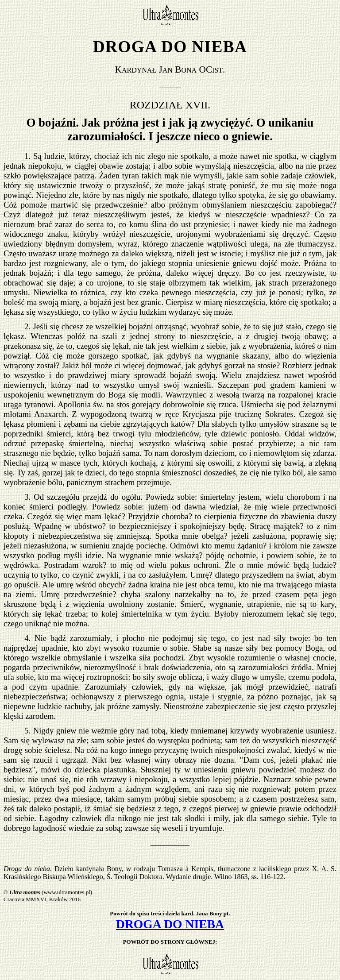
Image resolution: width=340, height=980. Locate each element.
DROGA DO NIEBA (170, 924)
